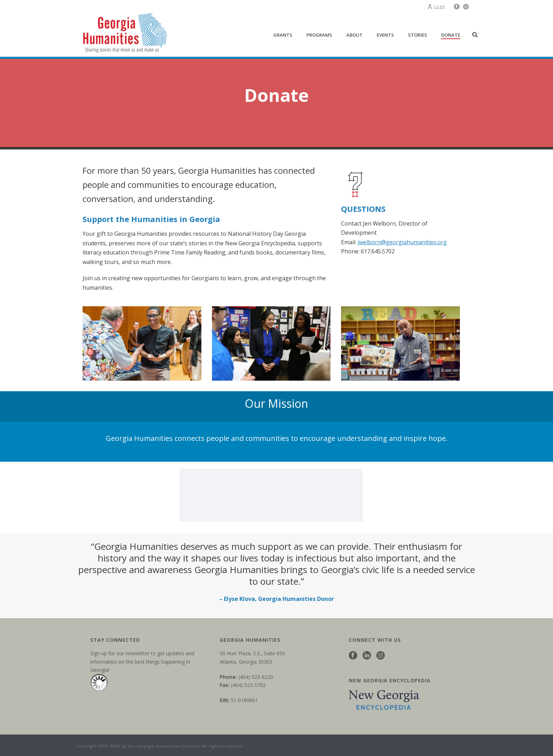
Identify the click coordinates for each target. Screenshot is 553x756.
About (354, 35)
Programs (319, 35)
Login (436, 7)
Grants (283, 35)
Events (385, 35)
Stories (418, 35)
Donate (451, 35)
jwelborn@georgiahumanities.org (402, 242)
